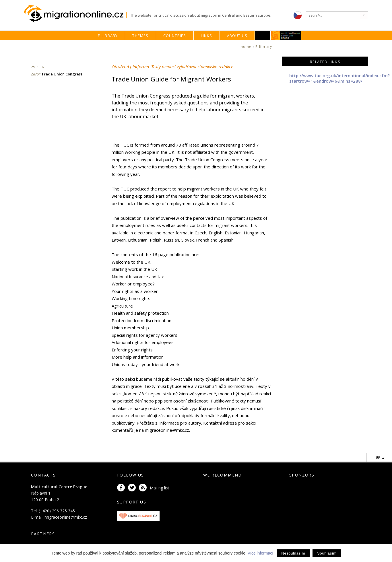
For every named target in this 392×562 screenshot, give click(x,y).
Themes (140, 36)
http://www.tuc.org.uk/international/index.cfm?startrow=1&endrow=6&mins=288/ (339, 78)
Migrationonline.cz (75, 14)
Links (207, 36)
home (246, 47)
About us (237, 36)
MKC (287, 36)
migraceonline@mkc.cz (66, 517)
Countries (175, 36)
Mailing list (160, 488)
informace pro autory (180, 423)
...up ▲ (379, 458)
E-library (108, 36)
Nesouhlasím (293, 553)
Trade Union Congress (62, 74)
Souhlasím (327, 553)
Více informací (260, 553)
